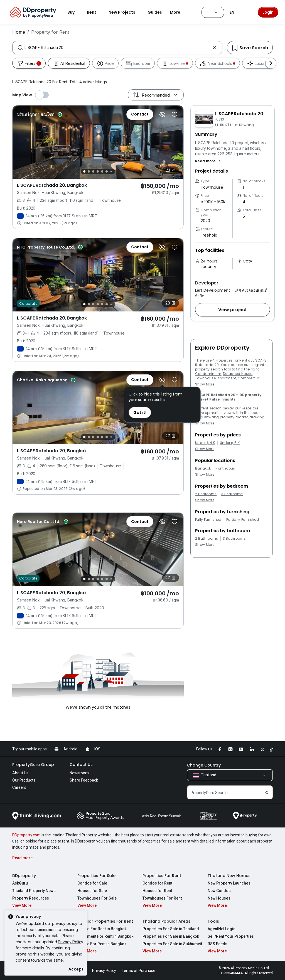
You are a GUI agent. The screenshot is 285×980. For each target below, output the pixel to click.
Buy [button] (74, 12)
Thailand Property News (34, 891)
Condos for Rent (157, 883)
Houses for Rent (157, 891)
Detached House (238, 374)
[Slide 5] (102, 171)
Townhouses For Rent (162, 898)
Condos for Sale (92, 883)
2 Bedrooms (206, 494)
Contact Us (81, 765)
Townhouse (205, 378)
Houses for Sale (92, 891)
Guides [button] (155, 12)
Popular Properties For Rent (105, 921)
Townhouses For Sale (97, 898)
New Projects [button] (125, 12)
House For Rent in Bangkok (102, 944)
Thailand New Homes (229, 876)
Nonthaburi (225, 468)
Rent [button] (95, 12)
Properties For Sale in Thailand (171, 929)
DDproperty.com (26, 835)
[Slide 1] (84, 171)
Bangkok (203, 468)
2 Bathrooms (207, 539)
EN (235, 12)
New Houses (219, 898)
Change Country (204, 765)
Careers (19, 787)
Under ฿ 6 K (230, 443)
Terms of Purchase (138, 971)
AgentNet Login (222, 929)
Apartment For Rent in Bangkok (105, 936)
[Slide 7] (111, 172)
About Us (20, 773)
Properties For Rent (162, 876)
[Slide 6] (107, 171)
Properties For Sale (96, 876)
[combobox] (117, 48)
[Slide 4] (98, 171)
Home (19, 32)
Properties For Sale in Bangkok (171, 936)
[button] (209, 161)
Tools (213, 921)
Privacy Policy (71, 942)
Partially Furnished (243, 520)
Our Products (24, 780)
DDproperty (24, 876)
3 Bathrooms (234, 539)
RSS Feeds (218, 944)
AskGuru (20, 883)
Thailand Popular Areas (166, 921)
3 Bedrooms (232, 494)
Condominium (208, 374)
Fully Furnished (208, 520)
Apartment (227, 378)
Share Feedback (84, 780)
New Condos (219, 891)
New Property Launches (229, 883)
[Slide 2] (89, 171)
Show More (205, 384)
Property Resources (31, 898)
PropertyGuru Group (33, 765)
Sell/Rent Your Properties (231, 936)
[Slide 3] (93, 171)
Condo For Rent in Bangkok (102, 929)
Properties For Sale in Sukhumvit (172, 944)
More (178, 12)
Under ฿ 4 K (205, 443)
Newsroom (79, 773)
